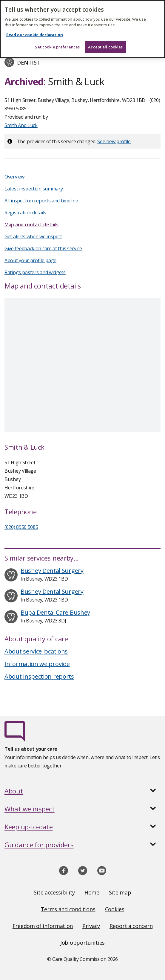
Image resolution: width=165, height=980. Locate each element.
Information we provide (37, 664)
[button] (82, 791)
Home (92, 892)
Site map (120, 892)
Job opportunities (82, 943)
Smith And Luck (21, 125)
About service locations (36, 651)
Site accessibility (54, 892)
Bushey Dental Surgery (52, 571)
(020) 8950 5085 (21, 527)
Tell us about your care (31, 749)
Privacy (91, 926)
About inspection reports (39, 676)
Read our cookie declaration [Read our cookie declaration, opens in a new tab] (35, 35)
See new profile (114, 141)
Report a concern (131, 926)
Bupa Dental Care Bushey (55, 612)
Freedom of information (43, 926)
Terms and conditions (68, 909)
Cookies (115, 909)
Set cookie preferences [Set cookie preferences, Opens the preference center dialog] (57, 47)
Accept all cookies (105, 47)
